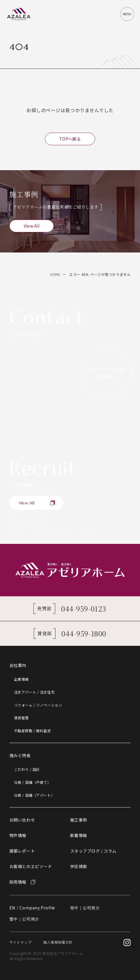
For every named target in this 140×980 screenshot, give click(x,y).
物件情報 (18, 835)
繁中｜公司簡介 (24, 919)
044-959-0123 (84, 608)
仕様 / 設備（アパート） (34, 795)
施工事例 (79, 820)
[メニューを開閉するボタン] (127, 14)
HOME (55, 274)
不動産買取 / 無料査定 (33, 731)
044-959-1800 (84, 633)
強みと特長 (20, 755)
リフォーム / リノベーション (38, 705)
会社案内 (18, 665)
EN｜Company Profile (32, 908)
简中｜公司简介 (85, 908)
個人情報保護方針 (58, 942)
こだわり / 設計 (27, 769)
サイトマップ (20, 942)
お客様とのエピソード (31, 866)
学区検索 (79, 866)
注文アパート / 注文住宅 (34, 692)
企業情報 (21, 679)
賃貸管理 (21, 718)
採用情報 (18, 882)
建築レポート (22, 851)
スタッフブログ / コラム (93, 851)
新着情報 (79, 835)
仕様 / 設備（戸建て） (33, 782)
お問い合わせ (22, 820)
